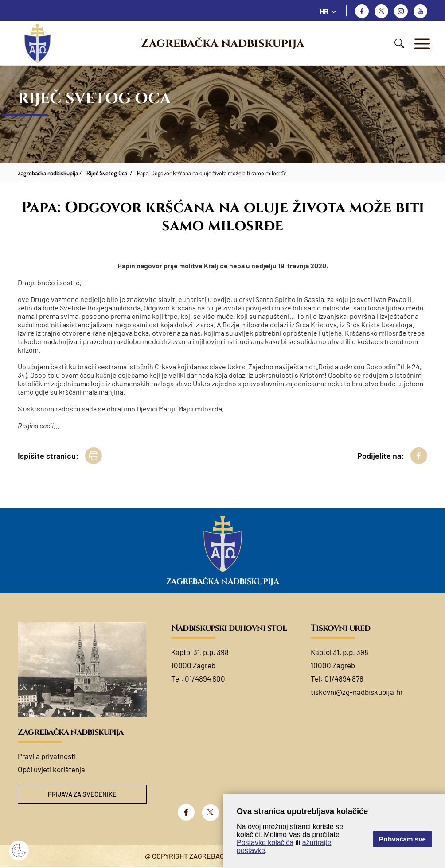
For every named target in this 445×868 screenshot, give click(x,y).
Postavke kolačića (265, 843)
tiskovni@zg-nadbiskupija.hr (357, 692)
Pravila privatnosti (47, 756)
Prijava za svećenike (82, 795)
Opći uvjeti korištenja (51, 769)
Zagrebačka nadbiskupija (222, 43)
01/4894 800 (205, 678)
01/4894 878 (344, 678)
